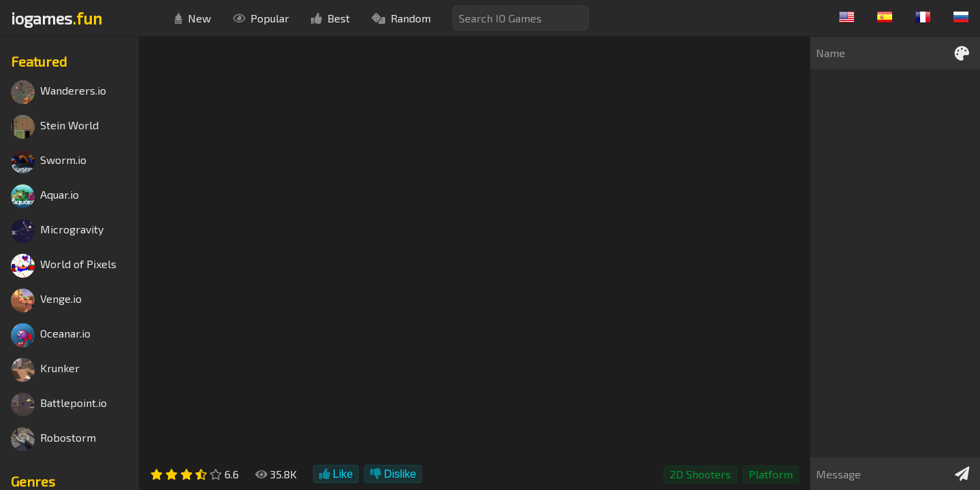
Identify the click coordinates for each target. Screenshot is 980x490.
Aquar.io (45, 196)
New (193, 18)
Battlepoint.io (59, 405)
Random (401, 18)
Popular (261, 18)
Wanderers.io (59, 92)
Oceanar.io (51, 335)
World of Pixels (64, 266)
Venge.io (46, 300)
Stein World (55, 127)
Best (330, 18)
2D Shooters (700, 474)
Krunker (45, 370)
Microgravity (57, 231)
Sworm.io (49, 162)
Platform (771, 474)
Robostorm (53, 439)
